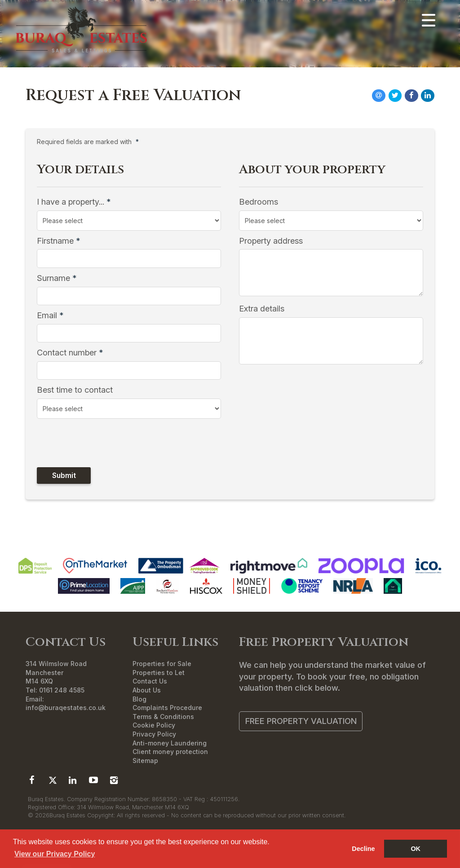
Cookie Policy (154, 725)
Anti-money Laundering (170, 743)
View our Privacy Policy (55, 854)
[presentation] (95, 443)
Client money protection (170, 752)
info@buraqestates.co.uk (66, 708)
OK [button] (416, 849)
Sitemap (145, 761)
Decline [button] (363, 849)
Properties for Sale (162, 664)
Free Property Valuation (301, 721)
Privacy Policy (154, 734)
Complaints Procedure (167, 708)
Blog (139, 699)
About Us (147, 690)
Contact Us (150, 681)
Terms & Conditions (163, 717)
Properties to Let (159, 673)
